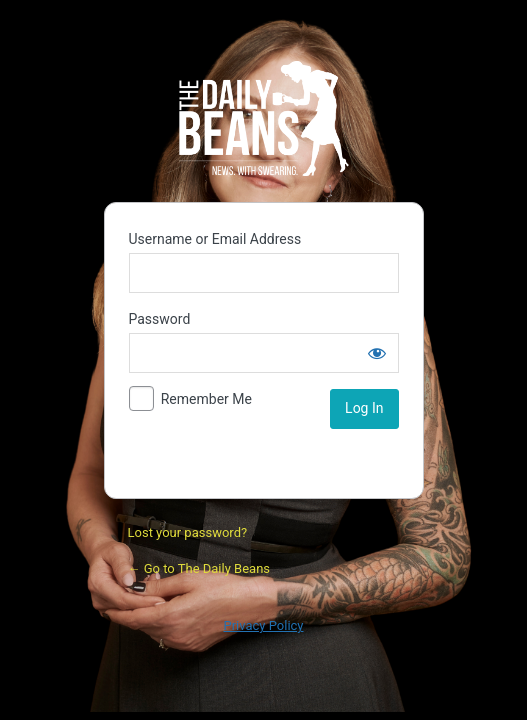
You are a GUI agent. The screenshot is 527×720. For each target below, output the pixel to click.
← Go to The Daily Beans (199, 568)
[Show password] (377, 353)
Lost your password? (188, 532)
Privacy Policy (263, 625)
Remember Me (206, 399)
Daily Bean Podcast (264, 118)
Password (160, 319)
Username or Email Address (215, 239)
